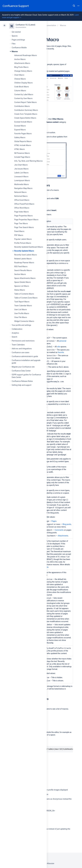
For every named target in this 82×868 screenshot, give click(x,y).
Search (74, 6)
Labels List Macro (21, 173)
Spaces (15, 36)
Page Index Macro (21, 212)
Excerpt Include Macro (23, 122)
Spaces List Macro (22, 286)
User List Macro (21, 309)
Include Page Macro (22, 157)
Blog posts (67, 524)
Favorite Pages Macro (23, 134)
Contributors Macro (22, 106)
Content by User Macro (23, 98)
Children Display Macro (23, 83)
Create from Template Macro (26, 114)
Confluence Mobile (19, 48)
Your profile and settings (21, 325)
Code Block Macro (22, 87)
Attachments (63, 536)
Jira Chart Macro (21, 165)
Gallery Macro (20, 137)
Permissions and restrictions (23, 341)
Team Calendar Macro (23, 306)
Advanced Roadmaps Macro (26, 55)
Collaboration (17, 329)
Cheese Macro (20, 79)
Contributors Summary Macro (26, 110)
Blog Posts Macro (21, 67)
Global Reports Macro (23, 141)
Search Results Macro (23, 270)
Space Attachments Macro (25, 278)
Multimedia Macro (22, 184)
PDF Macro (19, 235)
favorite (61, 352)
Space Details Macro (23, 282)
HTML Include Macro (23, 145)
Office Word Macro (22, 208)
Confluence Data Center (21, 371)
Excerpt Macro (20, 126)
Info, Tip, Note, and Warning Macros (28, 161)
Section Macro (20, 274)
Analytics (15, 333)
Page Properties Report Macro (26, 220)
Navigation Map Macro (23, 188)
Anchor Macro (20, 59)
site (59, 347)
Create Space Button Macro (25, 118)
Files (14, 44)
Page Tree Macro (21, 223)
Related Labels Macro (23, 259)
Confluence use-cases (20, 352)
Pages (54, 521)
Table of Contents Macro (24, 294)
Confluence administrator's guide (25, 356)
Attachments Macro (22, 63)
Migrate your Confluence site (23, 367)
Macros (15, 51)
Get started (16, 32)
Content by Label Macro (24, 94)
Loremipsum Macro (22, 180)
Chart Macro (19, 75)
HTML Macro (19, 149)
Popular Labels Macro (23, 239)
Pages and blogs (18, 40)
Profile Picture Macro (23, 243)
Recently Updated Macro (24, 251)
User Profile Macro (22, 313)
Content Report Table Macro (25, 102)
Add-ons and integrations (22, 349)
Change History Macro (23, 71)
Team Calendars (18, 345)
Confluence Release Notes (22, 381)
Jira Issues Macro (21, 169)
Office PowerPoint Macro (24, 204)
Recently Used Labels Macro (26, 255)
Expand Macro (20, 130)
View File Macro (21, 317)
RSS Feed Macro (21, 266)
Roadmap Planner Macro (24, 263)
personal (63, 341)
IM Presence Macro (22, 153)
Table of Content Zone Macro (26, 298)
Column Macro (20, 91)
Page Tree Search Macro (24, 227)
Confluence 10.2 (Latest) (25, 25)
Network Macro (20, 192)
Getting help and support (22, 385)
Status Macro (20, 290)
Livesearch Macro (21, 177)
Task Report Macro (22, 302)
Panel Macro (19, 231)
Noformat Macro (21, 196)
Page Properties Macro (23, 216)
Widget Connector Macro (24, 321)
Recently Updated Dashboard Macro (29, 247)
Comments (59, 530)
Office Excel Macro (22, 200)
